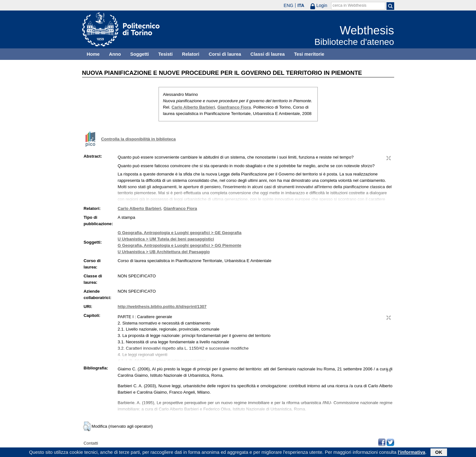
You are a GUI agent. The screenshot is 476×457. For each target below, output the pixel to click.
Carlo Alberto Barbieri (193, 107)
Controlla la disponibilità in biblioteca (139, 139)
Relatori (191, 54)
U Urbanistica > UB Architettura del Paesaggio (164, 252)
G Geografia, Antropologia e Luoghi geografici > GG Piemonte (180, 245)
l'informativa (412, 453)
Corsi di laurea (225, 54)
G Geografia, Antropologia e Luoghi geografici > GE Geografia (180, 233)
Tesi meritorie (309, 54)
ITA (301, 5)
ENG (288, 5)
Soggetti (140, 54)
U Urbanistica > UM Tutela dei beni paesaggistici (166, 239)
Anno (115, 54)
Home (93, 54)
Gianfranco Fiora (234, 107)
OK (439, 453)
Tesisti (165, 54)
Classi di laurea (268, 54)
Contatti (91, 443)
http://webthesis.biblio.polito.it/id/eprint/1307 (162, 307)
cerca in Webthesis (350, 5)
